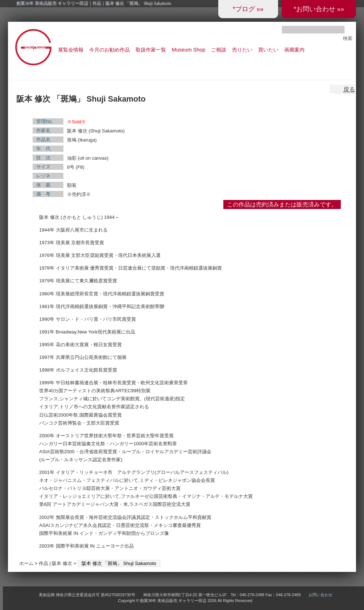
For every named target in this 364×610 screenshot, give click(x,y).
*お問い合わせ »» (319, 9)
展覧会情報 (71, 50)
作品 (44, 563)
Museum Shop (189, 50)
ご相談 (219, 50)
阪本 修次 (62, 563)
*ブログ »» (248, 9)
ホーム (26, 563)
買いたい (268, 50)
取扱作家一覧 (151, 50)
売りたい (242, 50)
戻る (349, 89)
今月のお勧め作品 (109, 50)
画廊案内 (294, 50)
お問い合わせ (320, 595)
